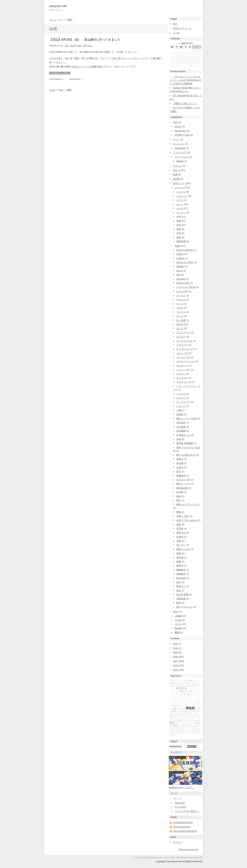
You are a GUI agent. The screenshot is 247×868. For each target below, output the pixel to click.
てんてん (181, 312)
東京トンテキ (183, 484)
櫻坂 (179, 512)
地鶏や (180, 459)
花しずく (181, 545)
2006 (175, 665)
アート (176, 139)
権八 (179, 500)
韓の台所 (181, 578)
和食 (179, 221)
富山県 (73, 46)
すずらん (181, 300)
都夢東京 (181, 570)
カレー (180, 204)
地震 (189, 714)
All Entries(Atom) (182, 827)
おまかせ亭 (182, 291)
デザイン (177, 166)
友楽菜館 (181, 431)
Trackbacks (74, 79)
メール (176, 33)
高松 (179, 590)
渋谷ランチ (179, 183)
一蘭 (179, 410)
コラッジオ (182, 353)
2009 (175, 652)
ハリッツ (185, 699)
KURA (179, 254)
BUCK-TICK (174, 681)
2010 (175, 648)
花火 (188, 730)
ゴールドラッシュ (186, 361)
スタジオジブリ (189, 694)
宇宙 (193, 714)
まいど (180, 328)
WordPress (180, 131)
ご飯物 (178, 616)
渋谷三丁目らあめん (187, 520)
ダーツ (193, 696)
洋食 (179, 233)
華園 (179, 562)
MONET (180, 266)
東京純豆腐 (182, 488)
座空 (179, 471)
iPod (172, 683)
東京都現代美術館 (186, 726)
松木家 (180, 492)
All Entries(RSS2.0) (183, 822)
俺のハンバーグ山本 (187, 418)
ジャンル (179, 188)
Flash (190, 681)
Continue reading (60, 73)
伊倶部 (180, 414)
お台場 (188, 686)
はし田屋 (181, 320)
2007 (175, 661)
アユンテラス (183, 333)
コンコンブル (183, 357)
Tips (197, 683)
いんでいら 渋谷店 (186, 287)
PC (185, 683)
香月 (179, 582)
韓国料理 (181, 241)
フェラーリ (174, 701)
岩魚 (176, 718)
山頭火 (180, 467)
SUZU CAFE (183, 283)
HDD (195, 681)
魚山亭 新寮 (182, 595)
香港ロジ (181, 586)
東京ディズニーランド (184, 723)
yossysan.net (58, 6)
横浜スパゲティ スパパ (188, 504)
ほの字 (180, 324)
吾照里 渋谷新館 (185, 443)
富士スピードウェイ (179, 716)
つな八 (180, 308)
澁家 (179, 524)
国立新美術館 (182, 711)
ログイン (177, 842)
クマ (171, 694)
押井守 (194, 718)
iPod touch (180, 148)
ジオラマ (177, 694)
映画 (175, 175)
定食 (179, 225)
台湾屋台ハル (183, 435)
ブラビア (194, 701)
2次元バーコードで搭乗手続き (88, 67)
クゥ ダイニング (185, 349)
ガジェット (179, 144)
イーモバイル (193, 689)
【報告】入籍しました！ (185, 103)
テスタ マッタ (184, 382)
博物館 (190, 708)
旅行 (80, 46)
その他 (178, 620)
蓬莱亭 (180, 566)
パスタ (180, 208)
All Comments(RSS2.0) (185, 831)
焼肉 (179, 237)
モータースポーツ (190, 706)
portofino (181, 279)
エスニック (182, 196)
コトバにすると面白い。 (187, 811)
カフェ (180, 200)
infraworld (180, 803)
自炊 (175, 612)
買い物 (184, 733)
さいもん (181, 295)
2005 (175, 670)
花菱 (179, 553)
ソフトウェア (180, 152)
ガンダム (196, 691)
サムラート (182, 366)
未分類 (176, 179)
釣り (90, 46)
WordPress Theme (186, 858)
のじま (180, 316)
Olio (178, 275)
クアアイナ (182, 345)
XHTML (182, 686)
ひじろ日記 (180, 807)
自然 (85, 46)
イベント (181, 688)
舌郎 (179, 541)
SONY (189, 683)
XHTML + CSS (182, 135)
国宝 (174, 711)
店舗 (177, 246)
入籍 (179, 709)
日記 (67, 46)
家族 (197, 714)
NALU (179, 271)
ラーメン (181, 212)
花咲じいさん (183, 549)
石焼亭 (180, 537)
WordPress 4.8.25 (153, 858)
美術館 (179, 730)
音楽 (174, 735)
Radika (180, 161)
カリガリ (181, 337)
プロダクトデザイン (185, 703)
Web (175, 122)
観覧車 (172, 733)
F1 (185, 681)
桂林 (179, 496)
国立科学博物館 (180, 714)
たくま (180, 304)
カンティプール (184, 341)
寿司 (179, 229)
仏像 (174, 709)
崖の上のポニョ (184, 718)
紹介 (175, 24)
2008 (175, 657)
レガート (181, 406)
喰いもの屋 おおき (186, 455)
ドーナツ (177, 699)
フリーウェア (181, 157)
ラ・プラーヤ (183, 402)
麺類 (177, 632)
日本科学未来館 (194, 721)
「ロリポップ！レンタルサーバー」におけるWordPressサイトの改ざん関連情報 (186, 80)
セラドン (181, 374)
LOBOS (180, 258)
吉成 (179, 439)
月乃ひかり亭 (183, 480)
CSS (182, 681)
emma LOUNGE (185, 250)
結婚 (174, 730)
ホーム (53, 20)
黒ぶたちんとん (184, 607)
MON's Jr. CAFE (185, 262)
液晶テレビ (185, 728)
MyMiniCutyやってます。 (182, 787)
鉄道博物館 (196, 733)
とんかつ (181, 192)
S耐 (194, 683)
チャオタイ (182, 378)
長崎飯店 (181, 574)
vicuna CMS (169, 858)
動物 (183, 709)
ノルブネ (181, 394)
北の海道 (181, 427)
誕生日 (178, 733)
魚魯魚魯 (181, 599)
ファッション (195, 699)
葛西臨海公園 (196, 730)
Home (52, 90)
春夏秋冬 (181, 476)
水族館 (196, 726)
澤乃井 (180, 529)
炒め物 (178, 628)
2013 (175, 644)
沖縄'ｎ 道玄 (183, 516)
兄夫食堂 (181, 423)
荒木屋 (180, 557)
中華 (179, 217)
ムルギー (181, 398)
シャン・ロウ (183, 370)
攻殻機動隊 (178, 721)
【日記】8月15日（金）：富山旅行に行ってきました (85, 40)
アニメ (195, 685)
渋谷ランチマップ (182, 28)
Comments (55, 79)
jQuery (178, 127)
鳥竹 (179, 603)
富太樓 (180, 463)
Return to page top (188, 849)
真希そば (181, 533)
